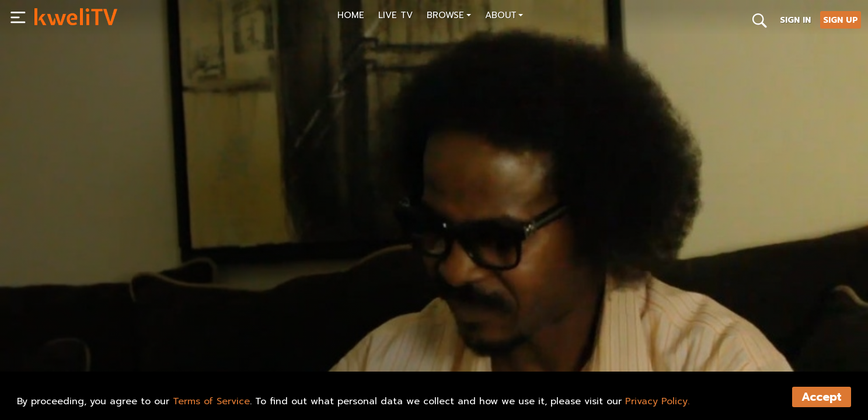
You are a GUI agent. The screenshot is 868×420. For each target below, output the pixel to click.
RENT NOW (151, 336)
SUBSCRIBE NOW (76, 336)
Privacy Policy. (657, 401)
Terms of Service (211, 401)
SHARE (208, 336)
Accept (822, 397)
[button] (449, 17)
